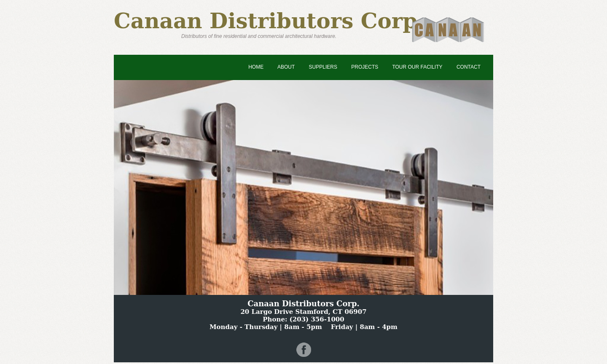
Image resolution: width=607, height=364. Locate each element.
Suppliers (323, 67)
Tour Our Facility (417, 67)
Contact (469, 67)
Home (256, 67)
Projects (365, 67)
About (286, 67)
